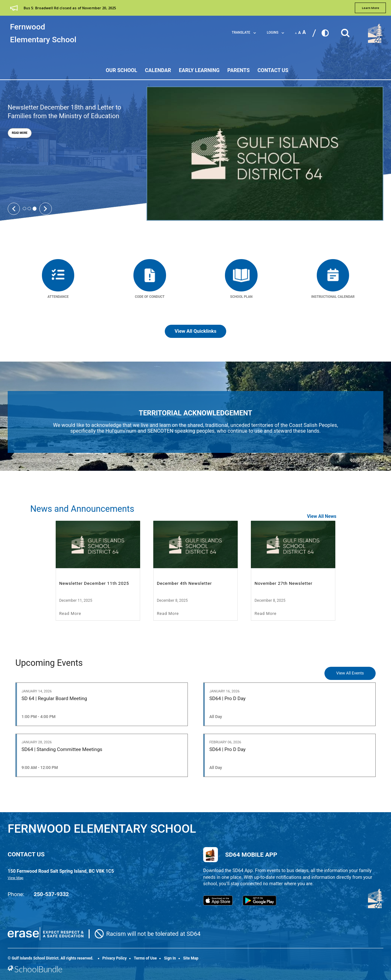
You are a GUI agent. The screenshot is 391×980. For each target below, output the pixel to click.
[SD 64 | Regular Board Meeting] (102, 704)
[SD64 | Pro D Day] (289, 704)
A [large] (304, 32)
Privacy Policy (115, 958)
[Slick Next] (45, 209)
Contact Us (273, 70)
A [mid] (299, 33)
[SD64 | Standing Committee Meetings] (102, 755)
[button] (345, 31)
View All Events (350, 673)
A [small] (296, 33)
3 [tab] (35, 209)
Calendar (158, 70)
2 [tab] (29, 208)
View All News (322, 516)
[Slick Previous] (14, 209)
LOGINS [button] (275, 33)
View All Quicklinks (196, 331)
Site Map (191, 958)
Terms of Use (145, 958)
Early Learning (199, 70)
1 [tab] (24, 208)
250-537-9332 (52, 894)
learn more (371, 8)
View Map (16, 878)
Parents (239, 70)
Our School (122, 70)
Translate (244, 33)
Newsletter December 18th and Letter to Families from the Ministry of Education (64, 112)
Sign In (170, 958)
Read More (18, 133)
